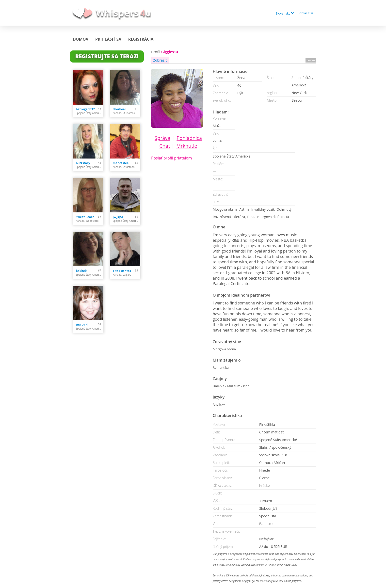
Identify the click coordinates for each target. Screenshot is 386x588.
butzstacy (83, 163)
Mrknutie (187, 146)
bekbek (81, 271)
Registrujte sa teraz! (107, 56)
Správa (162, 138)
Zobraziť (160, 60)
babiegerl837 (85, 109)
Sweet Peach (85, 217)
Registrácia (141, 39)
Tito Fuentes (122, 271)
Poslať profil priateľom (172, 158)
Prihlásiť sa (306, 13)
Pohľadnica (189, 138)
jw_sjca (118, 217)
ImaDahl (82, 325)
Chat (165, 146)
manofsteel (121, 163)
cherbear (119, 109)
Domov (81, 39)
